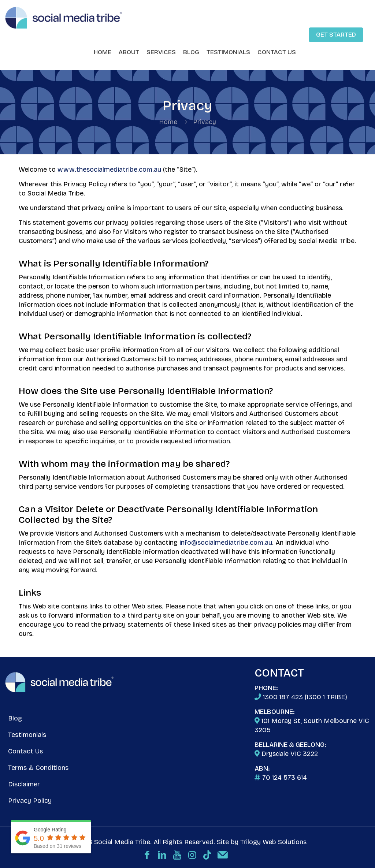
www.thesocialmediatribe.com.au (109, 169)
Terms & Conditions (38, 768)
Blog (15, 718)
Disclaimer (24, 784)
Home (168, 122)
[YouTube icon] (177, 855)
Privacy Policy (30, 801)
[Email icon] (222, 855)
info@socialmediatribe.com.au (226, 543)
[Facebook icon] (147, 855)
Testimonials (27, 735)
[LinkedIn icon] (162, 855)
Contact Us (25, 751)
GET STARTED (336, 35)
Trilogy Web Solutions (273, 842)
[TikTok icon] (207, 855)
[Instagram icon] (192, 855)
